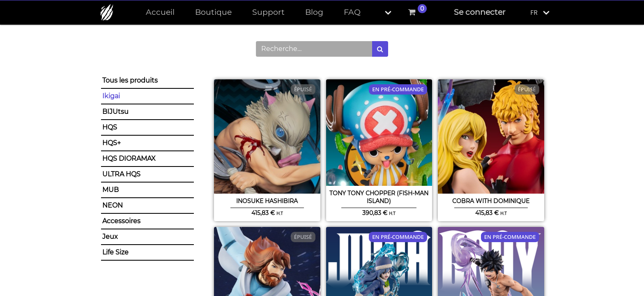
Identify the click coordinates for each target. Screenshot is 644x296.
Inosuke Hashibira (267, 201)
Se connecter (480, 12)
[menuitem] (160, 13)
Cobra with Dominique (491, 201)
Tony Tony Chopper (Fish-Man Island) (379, 197)
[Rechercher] (380, 49)
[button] (381, 13)
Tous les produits (130, 80)
